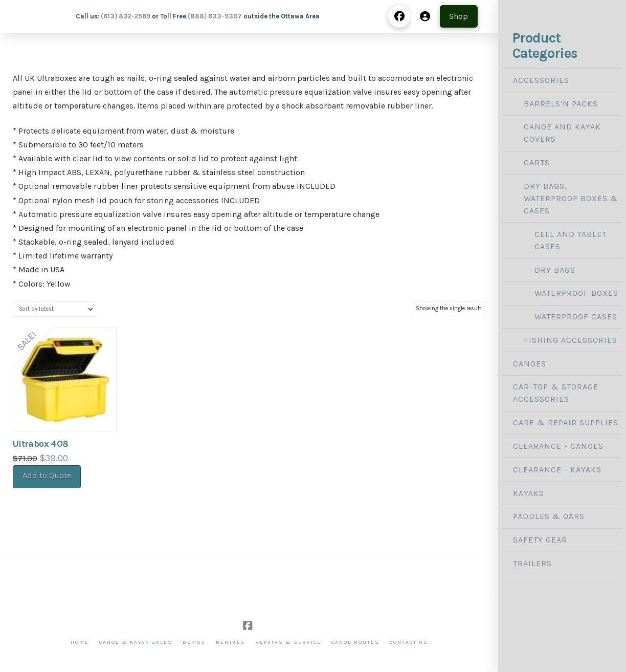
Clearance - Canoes (558, 446)
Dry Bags (555, 270)
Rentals (230, 642)
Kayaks (529, 493)
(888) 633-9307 (215, 16)
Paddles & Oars (549, 516)
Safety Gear (540, 540)
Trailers (532, 563)
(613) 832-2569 (126, 16)
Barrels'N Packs (561, 104)
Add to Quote (47, 475)
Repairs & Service (288, 642)
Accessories (541, 80)
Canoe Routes (355, 642)
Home (80, 642)
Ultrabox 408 (40, 444)
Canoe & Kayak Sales (136, 642)
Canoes (530, 364)
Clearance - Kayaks (557, 470)
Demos (194, 642)
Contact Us (409, 642)
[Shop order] (54, 309)
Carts (537, 162)
